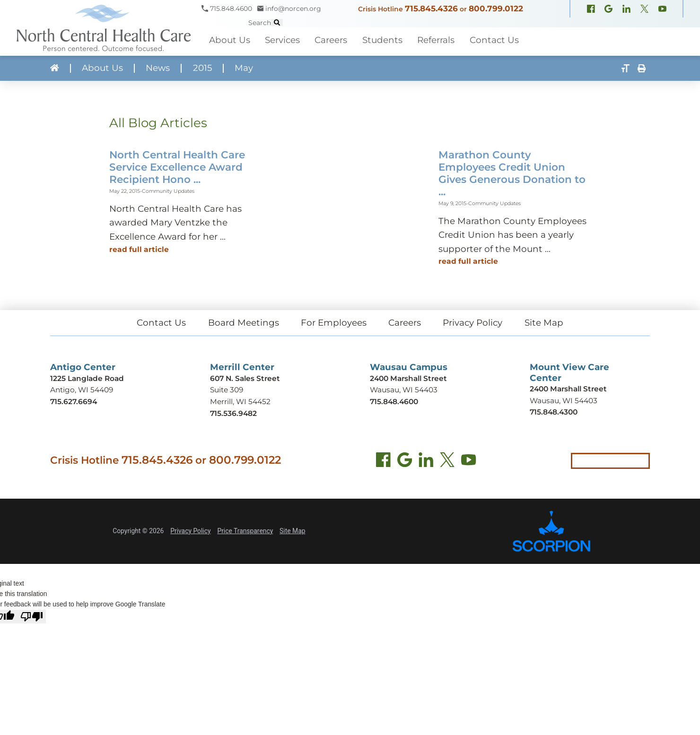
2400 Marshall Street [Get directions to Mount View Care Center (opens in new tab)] (568, 389)
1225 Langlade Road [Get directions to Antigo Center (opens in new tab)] (87, 378)
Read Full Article (139, 249)
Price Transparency (245, 531)
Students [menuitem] (382, 40)
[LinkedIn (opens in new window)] (626, 10)
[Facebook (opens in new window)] (591, 10)
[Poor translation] (32, 617)
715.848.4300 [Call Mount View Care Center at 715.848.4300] (554, 412)
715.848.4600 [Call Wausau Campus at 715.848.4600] (394, 402)
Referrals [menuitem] (436, 40)
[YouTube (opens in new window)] (662, 10)
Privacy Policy (472, 323)
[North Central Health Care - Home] (101, 28)
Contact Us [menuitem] (494, 40)
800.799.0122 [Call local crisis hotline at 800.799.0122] (245, 460)
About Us (102, 68)
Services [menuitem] (282, 40)
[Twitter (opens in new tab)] (447, 462)
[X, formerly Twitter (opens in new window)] (644, 10)
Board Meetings (244, 323)
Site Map (544, 323)
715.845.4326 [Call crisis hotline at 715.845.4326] (157, 460)
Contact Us (161, 323)
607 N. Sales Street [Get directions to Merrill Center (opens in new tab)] (245, 378)
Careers (405, 323)
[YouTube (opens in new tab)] (468, 462)
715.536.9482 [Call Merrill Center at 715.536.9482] (233, 413)
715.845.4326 (431, 9)
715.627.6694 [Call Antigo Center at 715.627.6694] (74, 402)
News (158, 68)
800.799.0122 (496, 9)
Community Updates (168, 191)
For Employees (334, 323)
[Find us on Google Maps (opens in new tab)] (405, 462)
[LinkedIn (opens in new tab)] (426, 462)
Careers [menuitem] (331, 40)
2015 (202, 68)
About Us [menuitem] (230, 40)
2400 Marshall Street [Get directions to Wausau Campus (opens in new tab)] (408, 378)
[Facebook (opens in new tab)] (383, 462)
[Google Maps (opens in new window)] (608, 10)
